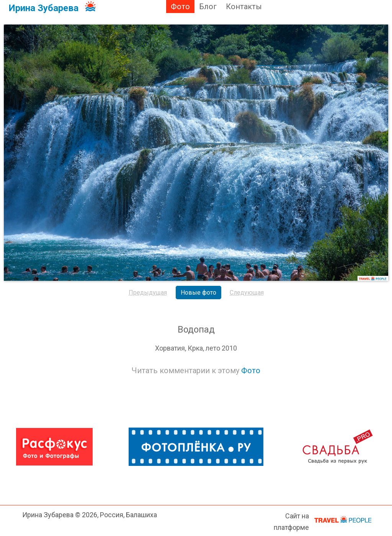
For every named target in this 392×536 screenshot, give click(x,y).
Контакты (244, 7)
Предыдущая (148, 293)
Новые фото (198, 293)
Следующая (247, 293)
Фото (180, 7)
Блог (208, 7)
